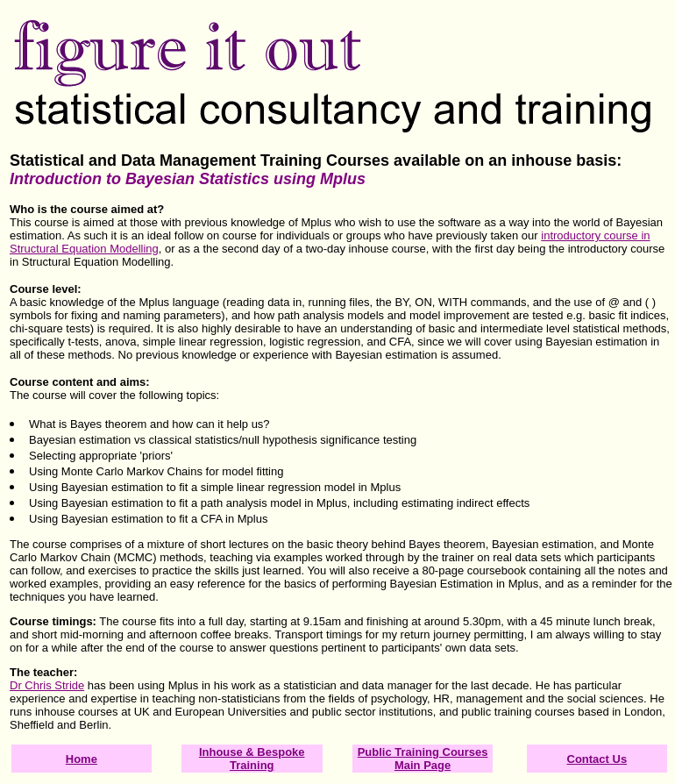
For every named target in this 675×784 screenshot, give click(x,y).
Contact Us (597, 759)
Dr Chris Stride (47, 685)
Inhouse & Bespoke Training (252, 759)
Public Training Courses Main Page (423, 759)
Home (82, 759)
